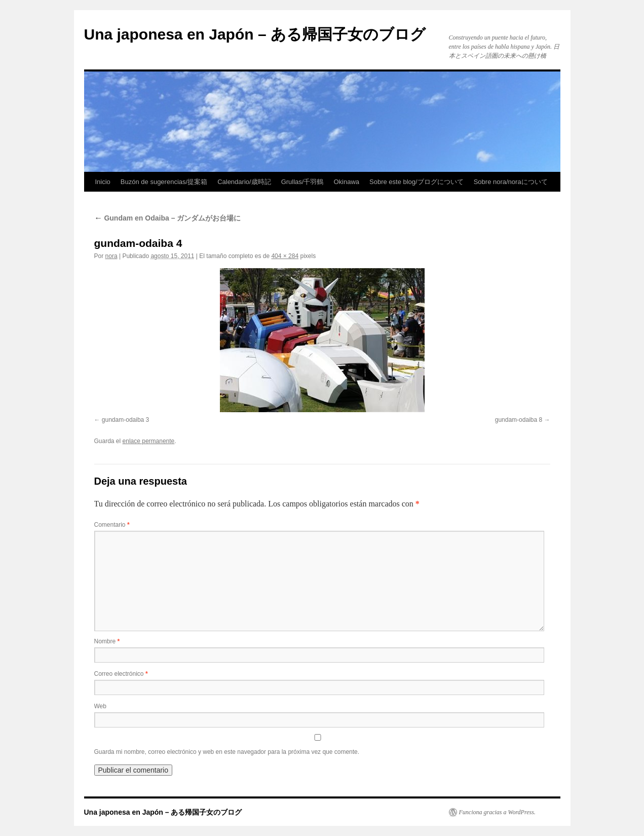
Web (100, 706)
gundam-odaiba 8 (519, 420)
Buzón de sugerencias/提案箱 (164, 182)
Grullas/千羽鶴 (302, 182)
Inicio (103, 182)
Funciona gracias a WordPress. (497, 812)
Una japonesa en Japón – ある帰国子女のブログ (255, 34)
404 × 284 (285, 256)
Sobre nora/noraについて (511, 182)
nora (111, 256)
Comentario (112, 525)
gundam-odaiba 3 (125, 420)
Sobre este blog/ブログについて (416, 182)
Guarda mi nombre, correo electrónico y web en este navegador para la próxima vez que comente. (227, 752)
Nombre (107, 641)
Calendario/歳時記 (244, 182)
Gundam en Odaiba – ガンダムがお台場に (168, 218)
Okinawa (346, 182)
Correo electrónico (121, 674)
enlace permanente (149, 441)
